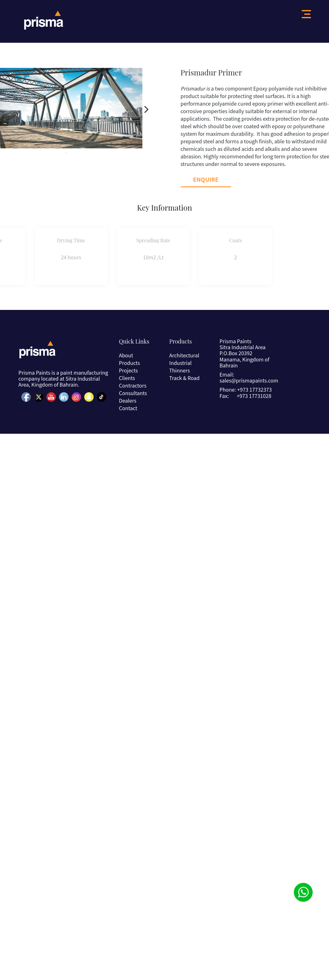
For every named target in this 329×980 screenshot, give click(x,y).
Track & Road (184, 378)
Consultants (133, 393)
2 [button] (62, 153)
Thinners (179, 370)
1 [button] (52, 153)
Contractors (132, 385)
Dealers (128, 400)
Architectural (184, 355)
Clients (127, 378)
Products (129, 363)
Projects (128, 370)
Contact (128, 408)
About (126, 355)
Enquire (220, 179)
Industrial (180, 363)
